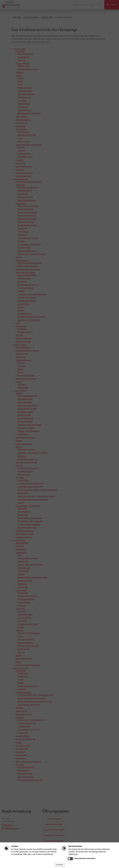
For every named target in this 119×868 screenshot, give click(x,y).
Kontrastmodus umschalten (85, 858)
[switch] (70, 859)
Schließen (59, 865)
